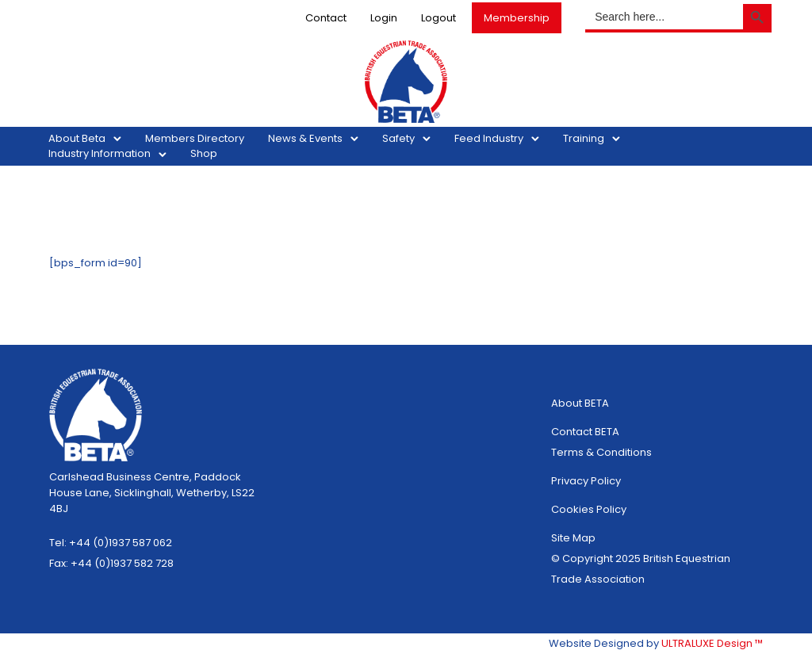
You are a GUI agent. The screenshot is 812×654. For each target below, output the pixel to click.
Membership (508, 18)
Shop (213, 153)
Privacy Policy (586, 481)
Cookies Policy (589, 509)
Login (375, 18)
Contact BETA (585, 432)
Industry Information (108, 153)
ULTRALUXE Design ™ (712, 643)
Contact (317, 18)
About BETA (580, 403)
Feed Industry (498, 138)
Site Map (573, 538)
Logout (430, 18)
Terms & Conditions (601, 452)
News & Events (314, 138)
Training (592, 138)
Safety (407, 138)
